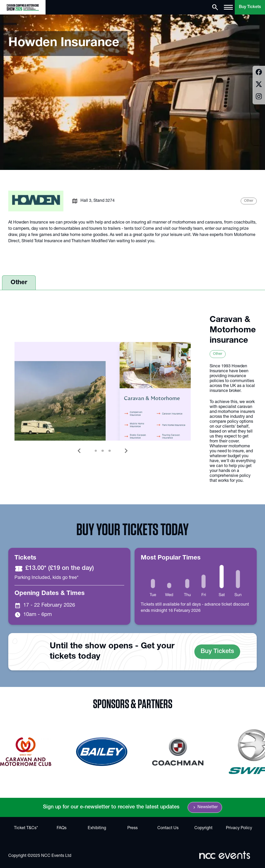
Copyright (203, 828)
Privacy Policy (239, 828)
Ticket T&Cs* (26, 828)
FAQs (62, 828)
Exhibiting (97, 828)
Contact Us (168, 828)
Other (19, 283)
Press (132, 828)
